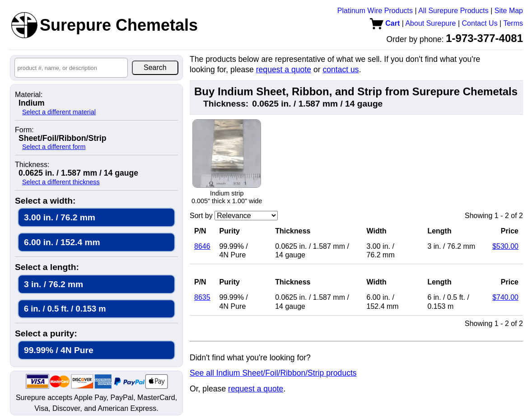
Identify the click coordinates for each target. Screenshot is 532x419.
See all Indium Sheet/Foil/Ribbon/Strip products (273, 373)
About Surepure (430, 23)
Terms (513, 23)
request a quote (284, 70)
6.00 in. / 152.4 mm (62, 242)
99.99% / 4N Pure (59, 350)
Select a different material (59, 112)
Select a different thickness (61, 182)
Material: (29, 95)
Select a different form (54, 147)
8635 (202, 297)
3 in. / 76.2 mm (54, 284)
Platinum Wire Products (375, 11)
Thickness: (32, 165)
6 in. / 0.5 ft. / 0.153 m (65, 309)
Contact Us (480, 23)
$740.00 (505, 297)
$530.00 (505, 246)
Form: (24, 130)
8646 (202, 246)
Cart (385, 23)
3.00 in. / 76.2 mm (60, 217)
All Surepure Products (453, 11)
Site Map (509, 11)
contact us (341, 70)
